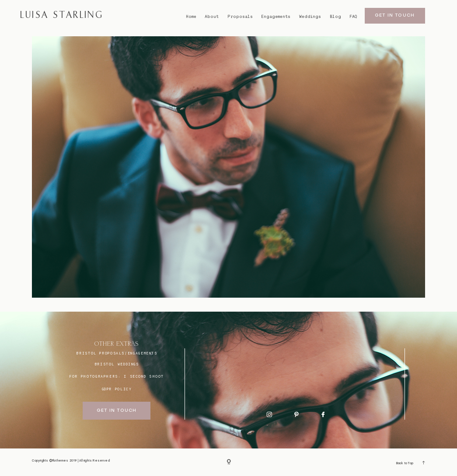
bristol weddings (117, 364)
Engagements (276, 17)
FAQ (353, 17)
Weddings (310, 17)
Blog (335, 17)
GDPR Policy (117, 389)
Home (191, 17)
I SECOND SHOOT (144, 376)
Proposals (240, 17)
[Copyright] (229, 462)
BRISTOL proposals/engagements (117, 353)
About (212, 17)
